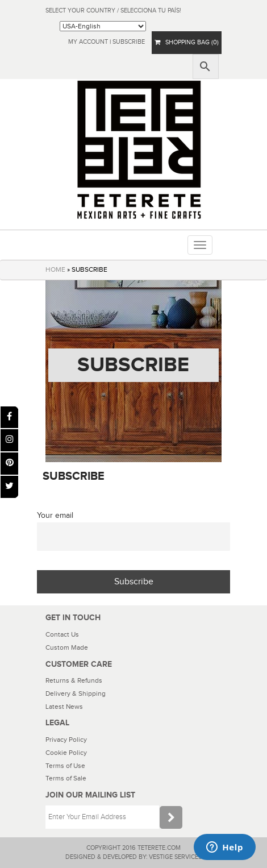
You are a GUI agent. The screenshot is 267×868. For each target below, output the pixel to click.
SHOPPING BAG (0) (187, 42)
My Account (88, 42)
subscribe (129, 42)
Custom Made (67, 647)
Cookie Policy (66, 753)
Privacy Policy (66, 740)
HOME (55, 269)
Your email (55, 515)
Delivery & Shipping (76, 693)
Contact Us (62, 634)
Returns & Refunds (74, 680)
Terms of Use (65, 766)
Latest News (64, 707)
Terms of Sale (66, 778)
